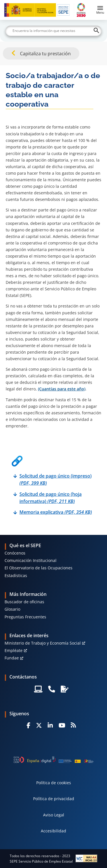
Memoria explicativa (56, 512)
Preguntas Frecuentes (25, 617)
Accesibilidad (53, 831)
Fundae (12, 658)
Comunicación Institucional (31, 560)
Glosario (12, 609)
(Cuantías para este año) (62, 389)
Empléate (14, 650)
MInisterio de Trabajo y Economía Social (43, 643)
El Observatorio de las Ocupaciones (39, 568)
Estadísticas (16, 575)
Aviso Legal (54, 815)
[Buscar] (54, 31)
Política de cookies (54, 783)
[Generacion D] (54, 760)
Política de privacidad (54, 799)
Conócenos (15, 553)
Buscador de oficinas (24, 602)
